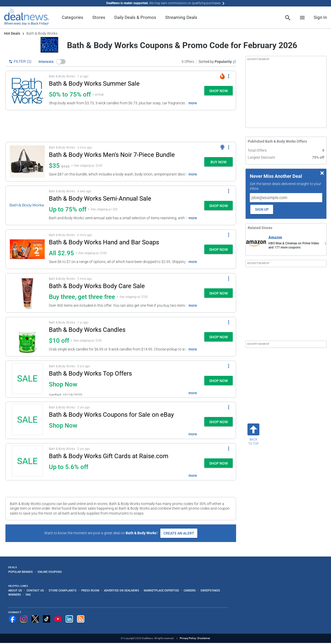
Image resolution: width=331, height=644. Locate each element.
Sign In (320, 17)
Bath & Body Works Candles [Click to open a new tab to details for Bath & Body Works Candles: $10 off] (87, 330)
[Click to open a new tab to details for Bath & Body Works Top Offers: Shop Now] (27, 379)
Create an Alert (179, 533)
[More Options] (229, 76)
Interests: (46, 62)
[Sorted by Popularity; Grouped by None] (217, 62)
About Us (15, 590)
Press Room (90, 590)
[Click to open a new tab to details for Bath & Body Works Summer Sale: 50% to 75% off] (27, 90)
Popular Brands (21, 572)
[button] (61, 62)
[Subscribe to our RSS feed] (81, 619)
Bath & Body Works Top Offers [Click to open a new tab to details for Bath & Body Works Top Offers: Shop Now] (90, 374)
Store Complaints (63, 590)
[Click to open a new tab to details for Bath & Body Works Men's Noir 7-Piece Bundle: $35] (27, 162)
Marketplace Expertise (161, 590)
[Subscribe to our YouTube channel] (58, 619)
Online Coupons (50, 572)
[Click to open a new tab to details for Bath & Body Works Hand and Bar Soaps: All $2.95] (27, 249)
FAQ (28, 595)
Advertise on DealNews (122, 590)
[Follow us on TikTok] (47, 619)
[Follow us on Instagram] (24, 619)
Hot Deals (12, 33)
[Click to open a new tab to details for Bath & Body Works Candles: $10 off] (27, 337)
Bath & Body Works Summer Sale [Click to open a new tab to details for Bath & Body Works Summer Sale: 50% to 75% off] (94, 84)
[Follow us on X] (35, 619)
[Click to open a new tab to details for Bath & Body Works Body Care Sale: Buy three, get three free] (27, 293)
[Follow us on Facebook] (12, 619)
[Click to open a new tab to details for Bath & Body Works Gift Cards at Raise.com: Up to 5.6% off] (27, 462)
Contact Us (35, 590)
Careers (190, 590)
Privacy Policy (188, 638)
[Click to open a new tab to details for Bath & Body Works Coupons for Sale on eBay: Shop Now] (27, 420)
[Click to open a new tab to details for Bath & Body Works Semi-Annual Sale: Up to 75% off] (27, 205)
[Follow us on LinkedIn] (69, 619)
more (193, 103)
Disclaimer (204, 638)
